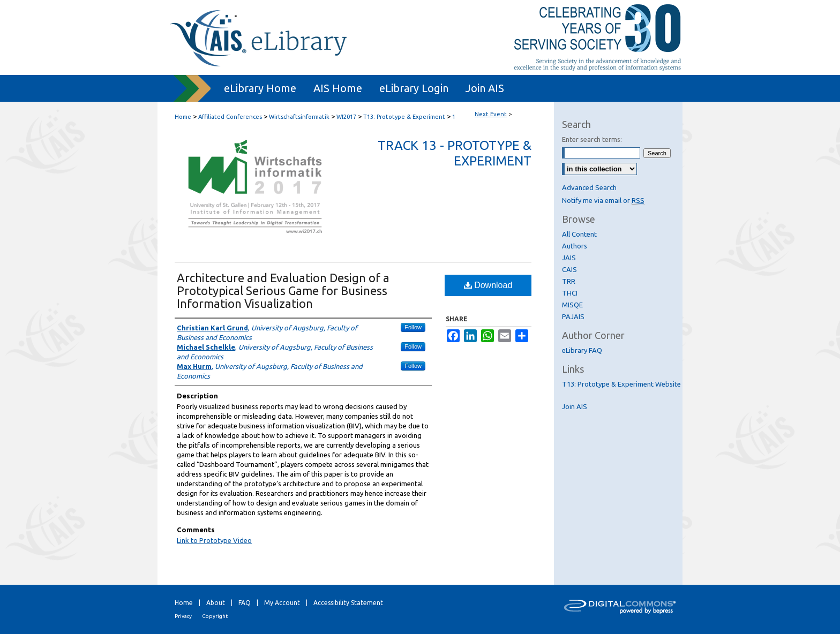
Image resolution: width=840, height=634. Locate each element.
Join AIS (575, 406)
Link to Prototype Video (214, 540)
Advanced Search (589, 187)
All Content (579, 234)
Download (488, 285)
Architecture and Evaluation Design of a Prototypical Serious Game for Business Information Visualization (283, 290)
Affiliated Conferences (231, 117)
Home (183, 117)
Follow (413, 327)
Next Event (491, 114)
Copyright (215, 616)
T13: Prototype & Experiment (405, 117)
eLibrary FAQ (582, 350)
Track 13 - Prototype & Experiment (455, 153)
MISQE (572, 305)
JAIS (569, 258)
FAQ (245, 603)
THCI (570, 293)
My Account (282, 603)
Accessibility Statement (348, 603)
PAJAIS (573, 316)
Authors (575, 246)
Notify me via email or (603, 200)
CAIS (569, 269)
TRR (569, 281)
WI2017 (347, 117)
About (216, 603)
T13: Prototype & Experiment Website (621, 384)
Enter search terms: (592, 139)
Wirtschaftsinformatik (300, 117)
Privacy (183, 616)
